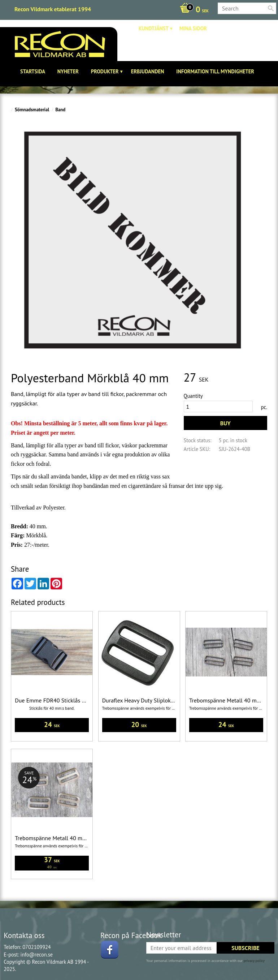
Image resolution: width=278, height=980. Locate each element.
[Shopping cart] (192, 10)
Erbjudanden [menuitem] (148, 71)
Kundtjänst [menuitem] (154, 28)
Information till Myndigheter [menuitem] (215, 71)
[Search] (271, 8)
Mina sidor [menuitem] (193, 28)
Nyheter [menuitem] (68, 71)
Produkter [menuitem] (105, 71)
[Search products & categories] (247, 8)
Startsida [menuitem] (33, 71)
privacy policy (254, 961)
